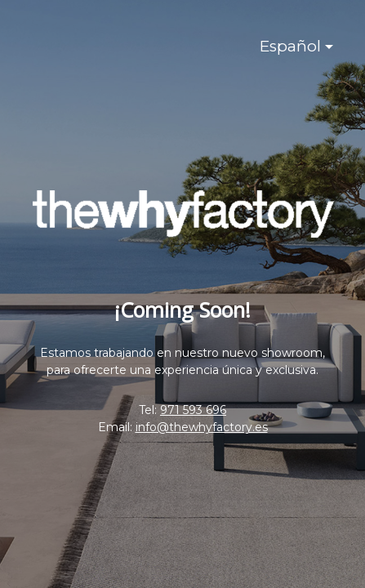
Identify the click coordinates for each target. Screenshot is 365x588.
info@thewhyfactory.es (202, 427)
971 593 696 (193, 410)
